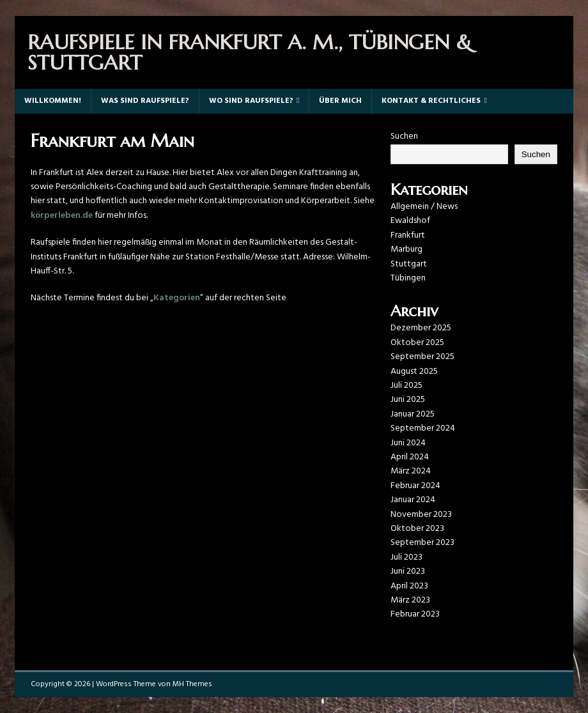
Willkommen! (53, 101)
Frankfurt (408, 235)
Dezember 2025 (421, 328)
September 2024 (423, 428)
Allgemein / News (424, 207)
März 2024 (411, 471)
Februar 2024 (415, 486)
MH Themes (192, 684)
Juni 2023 (408, 571)
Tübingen (408, 278)
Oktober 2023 (417, 529)
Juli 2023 (406, 557)
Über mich (340, 101)
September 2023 (422, 543)
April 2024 (410, 457)
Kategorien (177, 298)
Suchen (404, 136)
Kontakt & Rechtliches (431, 101)
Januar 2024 (413, 500)
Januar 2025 (413, 414)
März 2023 (410, 600)
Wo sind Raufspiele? (251, 101)
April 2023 (409, 586)
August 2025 (414, 372)
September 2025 (422, 357)
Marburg (406, 249)
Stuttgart (409, 264)
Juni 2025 (408, 400)
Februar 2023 (415, 614)
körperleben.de (62, 216)
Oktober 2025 (417, 343)
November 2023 (421, 515)
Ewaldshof (410, 221)
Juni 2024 (408, 443)
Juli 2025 (406, 386)
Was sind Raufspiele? (145, 101)
